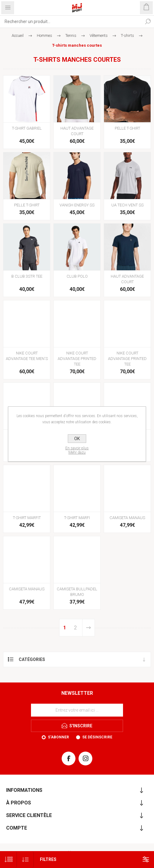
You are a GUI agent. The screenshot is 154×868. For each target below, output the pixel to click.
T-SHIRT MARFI (77, 518)
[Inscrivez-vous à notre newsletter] (77, 710)
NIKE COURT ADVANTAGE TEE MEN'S (27, 356)
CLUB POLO (77, 276)
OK (77, 439)
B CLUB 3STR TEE (27, 276)
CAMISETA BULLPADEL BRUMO (77, 592)
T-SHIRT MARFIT (27, 518)
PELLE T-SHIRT (127, 128)
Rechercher (148, 22)
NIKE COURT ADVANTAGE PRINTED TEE (77, 359)
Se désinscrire (97, 737)
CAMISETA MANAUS (127, 518)
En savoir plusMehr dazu (77, 450)
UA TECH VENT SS (127, 205)
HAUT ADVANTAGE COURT (77, 131)
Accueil (18, 35)
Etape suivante (89, 628)
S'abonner (58, 737)
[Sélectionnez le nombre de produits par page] (8, 860)
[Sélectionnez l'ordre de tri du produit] (25, 860)
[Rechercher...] (71, 22)
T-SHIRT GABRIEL (27, 128)
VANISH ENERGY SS (77, 205)
